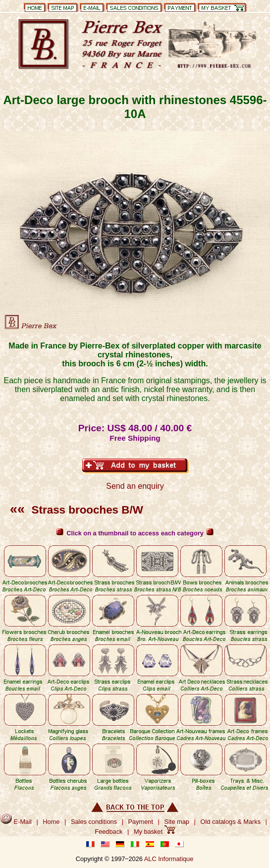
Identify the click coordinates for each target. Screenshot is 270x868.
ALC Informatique (169, 859)
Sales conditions (94, 822)
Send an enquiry (135, 486)
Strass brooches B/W (77, 510)
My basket (155, 832)
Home (51, 822)
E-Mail (16, 822)
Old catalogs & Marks (230, 822)
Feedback (108, 832)
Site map (177, 822)
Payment (141, 822)
